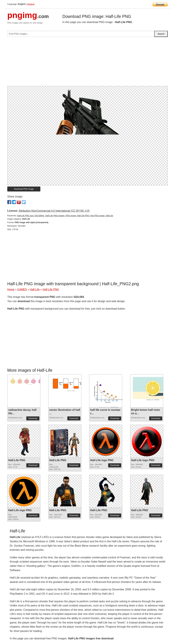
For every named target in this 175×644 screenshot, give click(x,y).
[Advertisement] (87, 63)
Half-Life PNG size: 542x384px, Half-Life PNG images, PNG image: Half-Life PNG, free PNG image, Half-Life (65, 216)
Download (33, 418)
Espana (31, 4)
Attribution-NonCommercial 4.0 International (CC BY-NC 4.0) (54, 211)
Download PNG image (24, 189)
